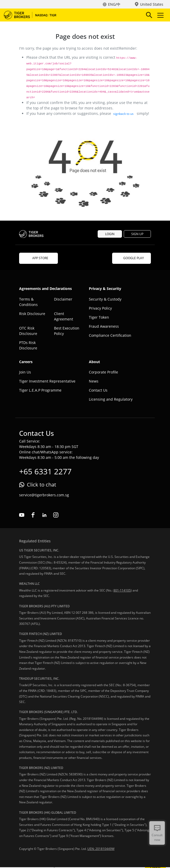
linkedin (44, 515)
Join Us (25, 372)
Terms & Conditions (28, 302)
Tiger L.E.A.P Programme (40, 390)
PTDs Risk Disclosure (28, 345)
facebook (33, 515)
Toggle (160, 15)
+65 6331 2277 (45, 471)
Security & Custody (105, 299)
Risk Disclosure (32, 314)
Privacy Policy (100, 308)
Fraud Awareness (104, 326)
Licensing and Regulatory (111, 399)
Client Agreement (64, 316)
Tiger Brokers (34, 15)
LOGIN (110, 234)
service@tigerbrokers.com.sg (44, 495)
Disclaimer (63, 299)
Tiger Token (99, 317)
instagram (56, 515)
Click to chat (41, 485)
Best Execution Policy (67, 331)
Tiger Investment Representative (47, 381)
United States (152, 4)
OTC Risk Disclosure (28, 331)
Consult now (157, 837)
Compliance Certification (110, 335)
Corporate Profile (103, 372)
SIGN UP (137, 234)
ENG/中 (114, 4)
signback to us (123, 114)
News (94, 381)
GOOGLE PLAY (132, 258)
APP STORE (38, 258)
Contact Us (98, 390)
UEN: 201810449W (101, 849)
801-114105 (122, 590)
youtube (22, 515)
